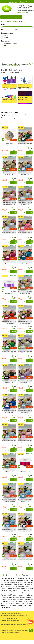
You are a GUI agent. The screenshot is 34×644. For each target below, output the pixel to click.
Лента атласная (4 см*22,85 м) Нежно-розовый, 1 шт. (9, 204)
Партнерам (18, 630)
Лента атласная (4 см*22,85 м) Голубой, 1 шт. (25, 174)
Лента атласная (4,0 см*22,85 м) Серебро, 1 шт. (25, 411)
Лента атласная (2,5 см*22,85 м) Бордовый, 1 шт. (25, 530)
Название (20, 115)
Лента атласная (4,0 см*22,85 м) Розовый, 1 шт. (25, 441)
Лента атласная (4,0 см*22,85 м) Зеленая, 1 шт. (25, 144)
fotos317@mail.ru (28, 10)
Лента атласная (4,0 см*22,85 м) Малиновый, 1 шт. (9, 263)
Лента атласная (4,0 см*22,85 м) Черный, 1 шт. (9, 382)
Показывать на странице (8, 118)
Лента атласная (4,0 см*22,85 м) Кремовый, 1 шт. (25, 293)
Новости (3, 630)
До (16, 29)
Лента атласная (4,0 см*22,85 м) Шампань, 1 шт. (25, 352)
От (6, 29)
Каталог (11, 64)
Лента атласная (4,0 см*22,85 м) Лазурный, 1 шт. (25, 263)
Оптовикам (10, 630)
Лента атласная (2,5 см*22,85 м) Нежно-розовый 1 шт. (9, 560)
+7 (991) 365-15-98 (23, 8)
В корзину (13, 153)
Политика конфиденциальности (10, 633)
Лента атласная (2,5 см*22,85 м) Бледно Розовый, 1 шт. (9, 501)
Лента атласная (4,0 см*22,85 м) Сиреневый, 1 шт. (25, 382)
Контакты (25, 630)
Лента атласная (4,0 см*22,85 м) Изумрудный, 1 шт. (9, 352)
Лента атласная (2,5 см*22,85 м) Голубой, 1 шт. (25, 501)
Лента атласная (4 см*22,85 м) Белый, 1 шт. (25, 204)
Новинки (12, 115)
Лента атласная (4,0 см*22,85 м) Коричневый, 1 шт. (25, 322)
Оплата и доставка (23, 628)
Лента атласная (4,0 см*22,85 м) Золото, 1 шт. (9, 174)
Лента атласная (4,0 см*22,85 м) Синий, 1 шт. (9, 411)
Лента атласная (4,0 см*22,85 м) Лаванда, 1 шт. (9, 293)
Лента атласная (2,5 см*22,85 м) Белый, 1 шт (25, 560)
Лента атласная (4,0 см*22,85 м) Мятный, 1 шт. (9, 471)
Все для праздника (21, 64)
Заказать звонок (22, 12)
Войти (21, 22)
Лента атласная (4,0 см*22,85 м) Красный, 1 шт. (9, 322)
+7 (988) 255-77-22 (23, 6)
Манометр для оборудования (9, 144)
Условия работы (11, 628)
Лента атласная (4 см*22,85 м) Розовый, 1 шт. (25, 233)
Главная (4, 64)
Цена (27, 115)
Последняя (26, 575)
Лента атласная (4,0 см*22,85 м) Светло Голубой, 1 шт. (9, 441)
